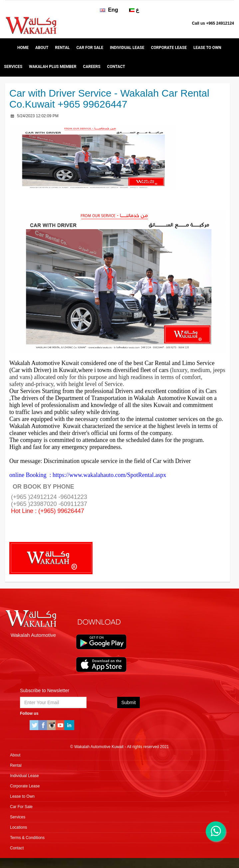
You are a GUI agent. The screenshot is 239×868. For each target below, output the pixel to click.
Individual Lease (127, 48)
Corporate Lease (169, 48)
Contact (116, 67)
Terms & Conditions (27, 838)
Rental (62, 48)
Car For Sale (90, 48)
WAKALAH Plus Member (53, 67)
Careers (92, 67)
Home (23, 48)
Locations (18, 827)
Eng (109, 10)
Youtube (61, 725)
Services (13, 67)
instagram (52, 725)
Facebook (43, 725)
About (42, 48)
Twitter (35, 725)
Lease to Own (207, 48)
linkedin (69, 725)
